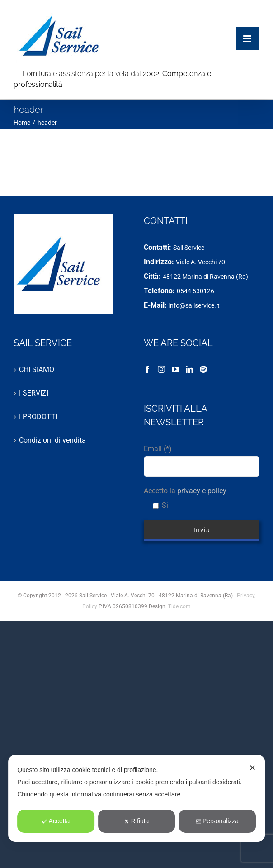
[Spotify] (203, 369)
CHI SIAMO (37, 370)
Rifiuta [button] (137, 821)
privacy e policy (202, 491)
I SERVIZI (34, 393)
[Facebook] (147, 369)
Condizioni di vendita (52, 440)
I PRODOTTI (38, 417)
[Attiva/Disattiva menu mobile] (248, 30)
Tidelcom (179, 606)
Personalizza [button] (217, 821)
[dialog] (136, 798)
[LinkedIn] (189, 369)
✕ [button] (252, 768)
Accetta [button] (56, 821)
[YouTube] (175, 369)
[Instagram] (161, 369)
